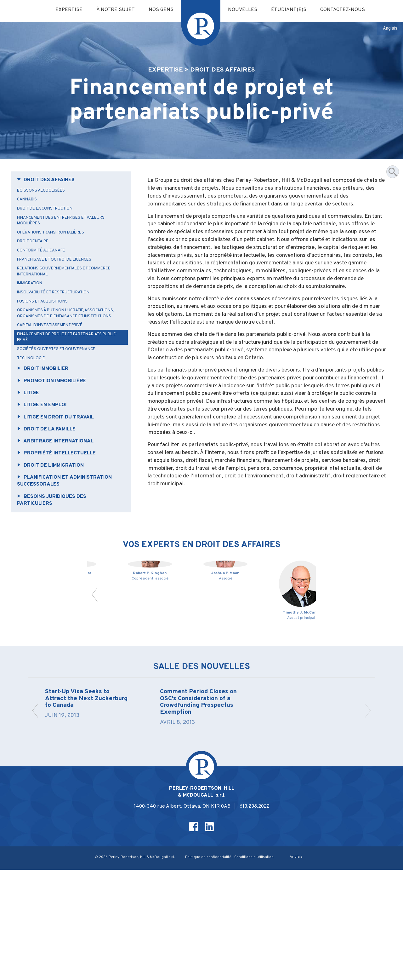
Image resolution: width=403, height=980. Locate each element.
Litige (30, 424)
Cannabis (29, 214)
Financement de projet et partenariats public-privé (67, 366)
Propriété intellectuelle (60, 488)
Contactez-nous (349, 10)
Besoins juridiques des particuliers (55, 537)
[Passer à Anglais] (389, 29)
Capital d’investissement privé (56, 353)
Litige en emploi (45, 437)
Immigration (33, 302)
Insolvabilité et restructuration (59, 312)
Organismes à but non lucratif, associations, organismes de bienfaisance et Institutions (69, 337)
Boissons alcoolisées (44, 204)
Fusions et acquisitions (46, 322)
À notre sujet (112, 10)
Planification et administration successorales (69, 517)
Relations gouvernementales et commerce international (71, 290)
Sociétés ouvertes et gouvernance (61, 379)
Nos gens (160, 10)
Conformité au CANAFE (45, 268)
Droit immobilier (46, 399)
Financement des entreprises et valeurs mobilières (68, 236)
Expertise (63, 10)
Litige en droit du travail (60, 450)
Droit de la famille (50, 463)
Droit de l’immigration (54, 500)
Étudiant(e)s (292, 10)
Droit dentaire (36, 258)
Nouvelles (244, 10)
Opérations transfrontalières (56, 248)
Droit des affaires (49, 193)
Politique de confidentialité (210, 967)
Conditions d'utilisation (256, 967)
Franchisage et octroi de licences (60, 277)
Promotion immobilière (56, 412)
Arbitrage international (59, 475)
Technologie (34, 388)
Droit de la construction (49, 223)
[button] (95, 686)
